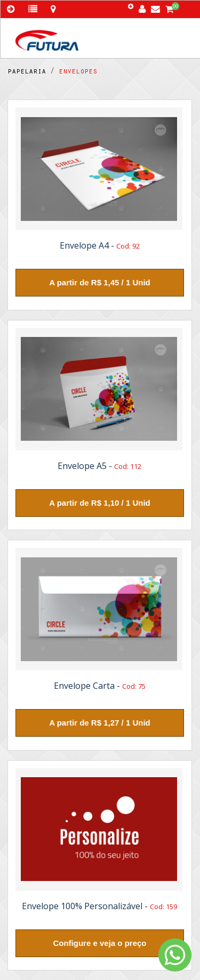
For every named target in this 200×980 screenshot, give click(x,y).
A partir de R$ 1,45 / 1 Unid (100, 282)
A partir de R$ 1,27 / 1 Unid (100, 723)
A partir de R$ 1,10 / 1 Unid (100, 503)
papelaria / (31, 72)
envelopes (76, 72)
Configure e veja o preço (99, 943)
